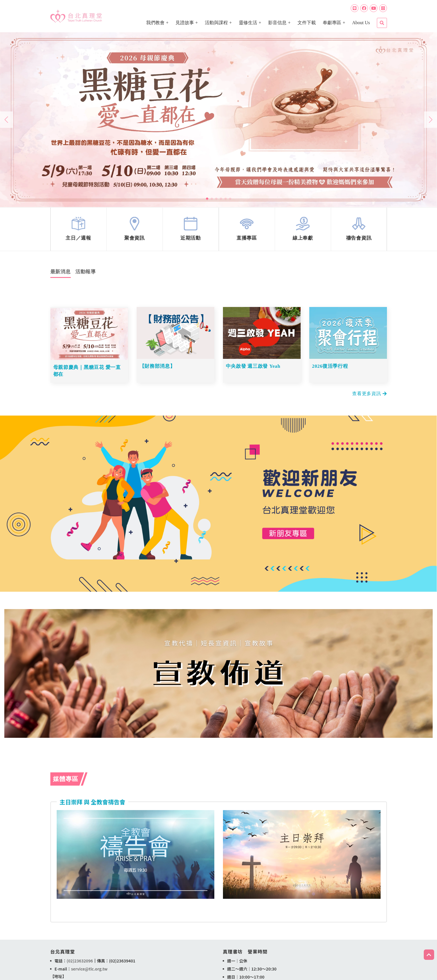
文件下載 (307, 23)
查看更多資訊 (369, 394)
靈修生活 (248, 23)
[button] (207, 199)
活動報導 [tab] (86, 274)
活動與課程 (216, 23)
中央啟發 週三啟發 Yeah (253, 369)
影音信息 (277, 23)
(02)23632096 (80, 961)
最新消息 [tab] (61, 274)
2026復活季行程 (330, 369)
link (79, 231)
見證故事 (185, 23)
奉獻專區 (332, 23)
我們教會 (155, 23)
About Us (361, 23)
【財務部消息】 (158, 369)
